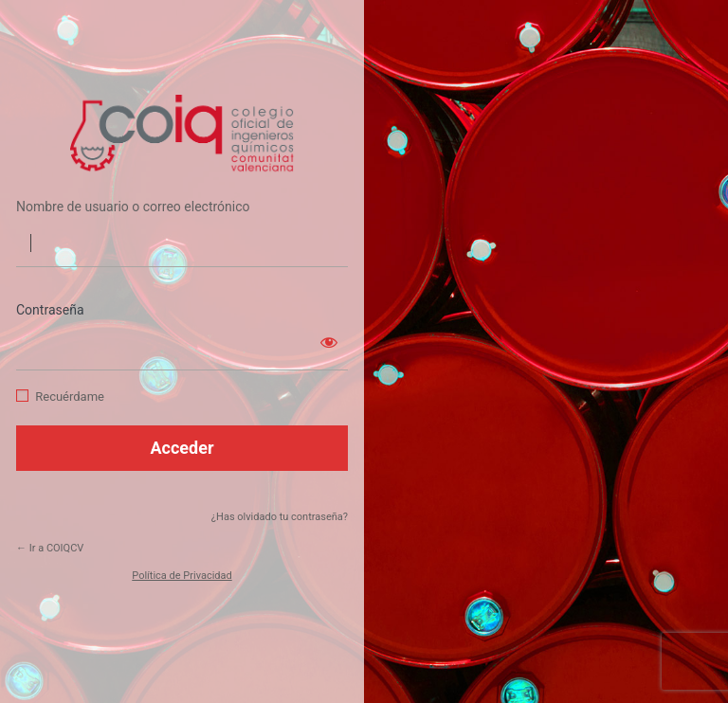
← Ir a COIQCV (50, 548)
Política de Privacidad (182, 576)
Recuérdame (70, 397)
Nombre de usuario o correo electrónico (133, 207)
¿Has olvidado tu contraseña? (280, 517)
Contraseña (50, 310)
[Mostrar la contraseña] (329, 342)
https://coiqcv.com (182, 135)
